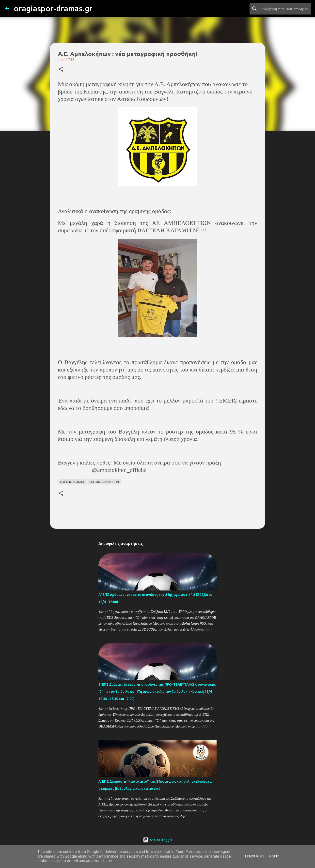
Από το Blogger (158, 840)
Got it (274, 856)
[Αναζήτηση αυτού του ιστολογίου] (285, 9)
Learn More (255, 856)
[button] (61, 70)
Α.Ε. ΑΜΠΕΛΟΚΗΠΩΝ (105, 482)
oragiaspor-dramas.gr (53, 8)
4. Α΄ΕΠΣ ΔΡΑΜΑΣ (72, 482)
